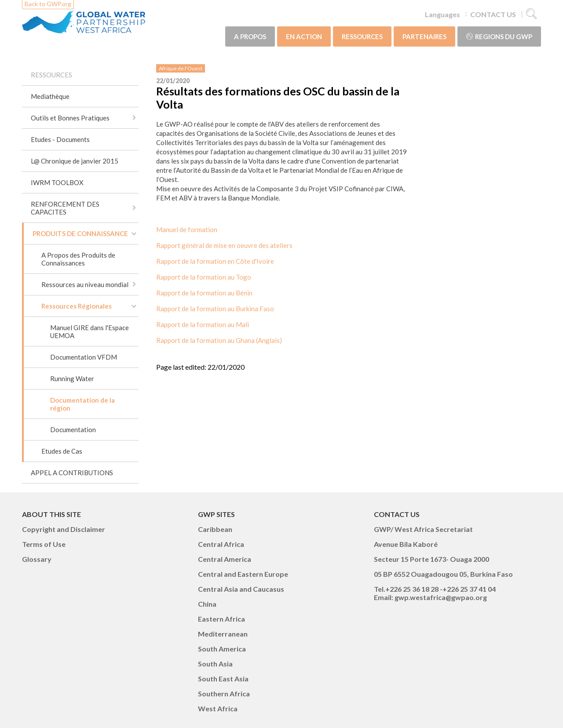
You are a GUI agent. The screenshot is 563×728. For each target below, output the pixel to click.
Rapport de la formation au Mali (203, 324)
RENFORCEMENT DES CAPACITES (65, 208)
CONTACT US (493, 14)
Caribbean (215, 529)
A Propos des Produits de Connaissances (78, 259)
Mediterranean (223, 634)
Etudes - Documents (60, 139)
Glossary (37, 559)
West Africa (218, 708)
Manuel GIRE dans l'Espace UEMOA (90, 331)
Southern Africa (224, 693)
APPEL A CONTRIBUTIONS (72, 473)
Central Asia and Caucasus (241, 589)
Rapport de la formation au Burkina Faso (215, 309)
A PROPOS (250, 36)
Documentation (73, 430)
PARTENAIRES (424, 36)
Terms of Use (44, 544)
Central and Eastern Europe (243, 574)
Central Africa (221, 544)
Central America (225, 559)
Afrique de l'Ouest (181, 68)
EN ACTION (304, 36)
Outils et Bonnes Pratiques (70, 118)
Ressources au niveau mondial (85, 284)
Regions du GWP (499, 36)
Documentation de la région (82, 404)
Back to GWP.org (48, 4)
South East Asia (223, 679)
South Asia (215, 664)
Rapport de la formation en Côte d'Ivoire (215, 261)
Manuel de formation (187, 229)
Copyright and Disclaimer (64, 529)
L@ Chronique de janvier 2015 (75, 161)
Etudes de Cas (62, 451)
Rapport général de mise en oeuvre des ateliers (224, 245)
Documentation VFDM (84, 357)
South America (222, 649)
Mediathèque (50, 96)
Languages (442, 14)
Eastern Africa (221, 619)
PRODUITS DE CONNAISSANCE (80, 233)
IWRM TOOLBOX (57, 182)
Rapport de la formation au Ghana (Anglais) (219, 340)
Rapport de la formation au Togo (204, 277)
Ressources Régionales (77, 306)
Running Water (72, 379)
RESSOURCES (362, 36)
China (207, 604)
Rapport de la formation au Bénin (204, 293)
